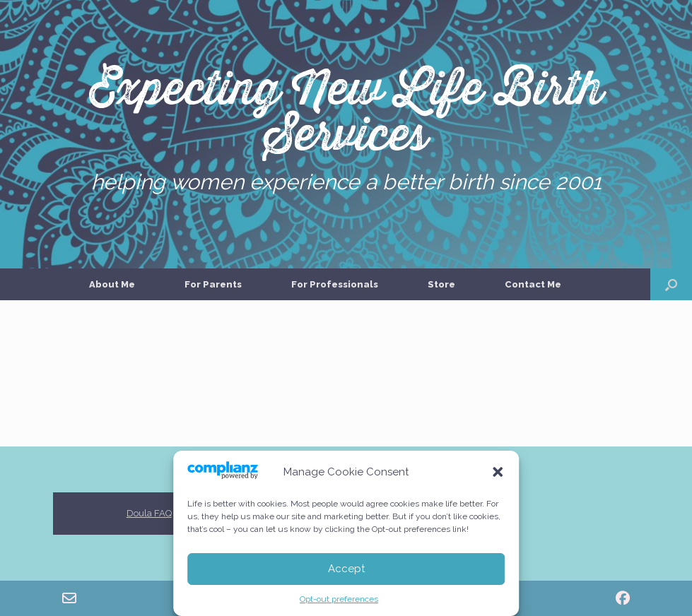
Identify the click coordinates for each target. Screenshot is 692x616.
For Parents (213, 284)
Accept (346, 569)
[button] (498, 472)
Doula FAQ (149, 513)
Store (441, 284)
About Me (112, 284)
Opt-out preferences (339, 599)
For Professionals (335, 284)
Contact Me (533, 284)
